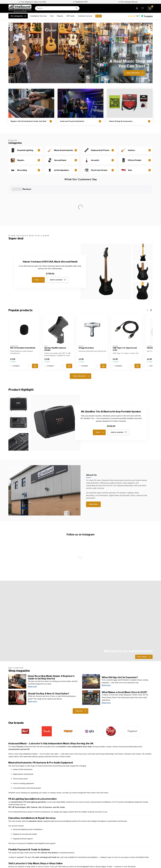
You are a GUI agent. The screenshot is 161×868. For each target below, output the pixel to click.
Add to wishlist (58, 239)
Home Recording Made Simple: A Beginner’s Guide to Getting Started (51, 637)
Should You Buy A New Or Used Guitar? (49, 653)
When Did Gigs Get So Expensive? (120, 637)
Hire (52, 16)
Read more (32, 646)
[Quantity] (29, 325)
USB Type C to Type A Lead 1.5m (125, 308)
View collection (81, 335)
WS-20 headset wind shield (23, 307)
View (39, 239)
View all (81, 670)
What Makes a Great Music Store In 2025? (125, 652)
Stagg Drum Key (86, 307)
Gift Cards (70, 16)
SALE (99, 16)
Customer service (85, 16)
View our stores (40, 861)
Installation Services (38, 16)
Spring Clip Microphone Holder (55, 308)
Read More (93, 463)
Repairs (60, 16)
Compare (16, 325)
